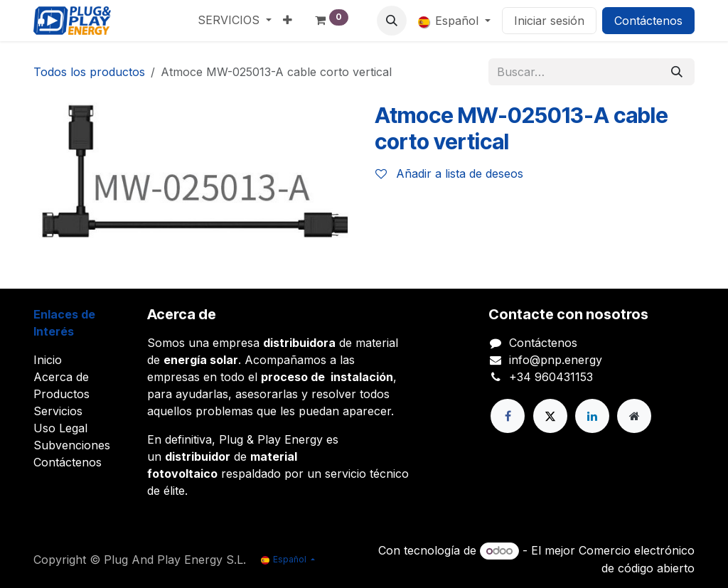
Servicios (58, 411)
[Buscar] (677, 72)
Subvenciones (72, 445)
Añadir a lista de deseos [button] (449, 173)
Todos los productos (89, 72)
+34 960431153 (551, 377)
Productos (61, 394)
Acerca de (61, 377)
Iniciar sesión (549, 21)
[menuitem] (235, 20)
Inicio (48, 360)
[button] (392, 21)
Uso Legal (60, 428)
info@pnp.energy (556, 360)
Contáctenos (648, 21)
